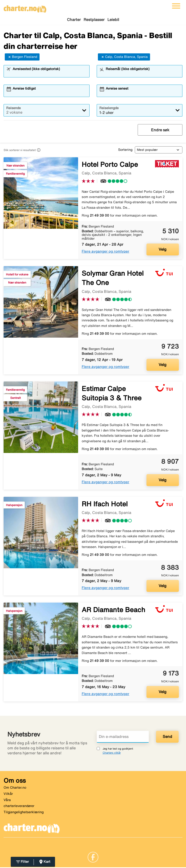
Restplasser (94, 20)
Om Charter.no (15, 788)
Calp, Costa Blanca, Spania (124, 58)
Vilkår (8, 794)
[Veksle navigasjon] (176, 6)
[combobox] (49, 74)
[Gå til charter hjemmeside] (25, 7)
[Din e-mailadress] (123, 737)
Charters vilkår (112, 753)
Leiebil (113, 20)
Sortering (125, 150)
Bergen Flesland (22, 58)
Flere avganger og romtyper (106, 252)
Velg (163, 250)
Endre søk (160, 131)
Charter (74, 20)
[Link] (93, 858)
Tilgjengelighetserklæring (24, 813)
